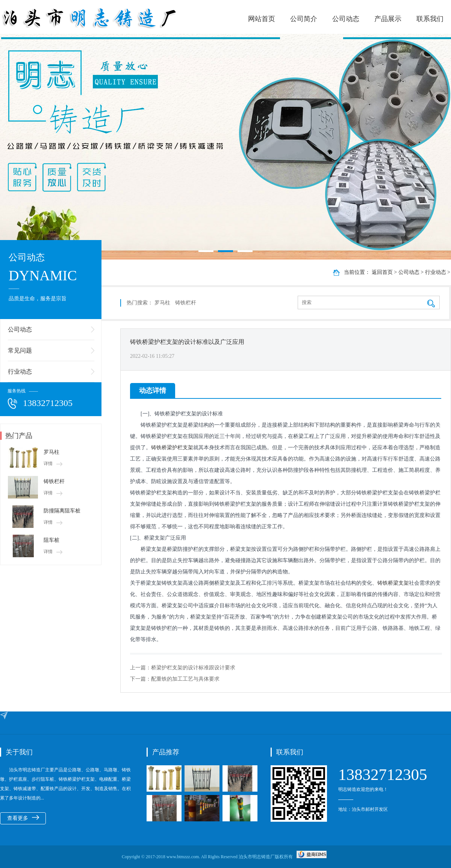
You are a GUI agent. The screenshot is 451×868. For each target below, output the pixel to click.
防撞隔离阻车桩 (62, 511)
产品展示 (388, 19)
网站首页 (262, 19)
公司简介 (304, 19)
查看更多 (23, 818)
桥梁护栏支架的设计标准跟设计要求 (193, 668)
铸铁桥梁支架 (393, 583)
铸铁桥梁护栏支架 (172, 448)
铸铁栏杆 (54, 481)
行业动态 (20, 372)
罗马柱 (51, 452)
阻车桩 (51, 540)
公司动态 (346, 19)
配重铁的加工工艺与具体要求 (185, 679)
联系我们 (430, 19)
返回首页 (382, 272)
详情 (53, 464)
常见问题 (20, 350)
